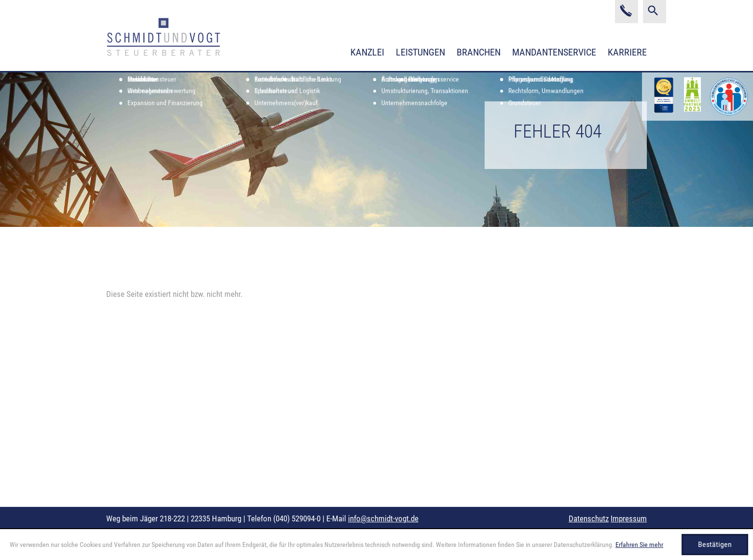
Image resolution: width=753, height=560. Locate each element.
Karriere (627, 52)
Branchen (479, 52)
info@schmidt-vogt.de (383, 518)
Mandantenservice (554, 52)
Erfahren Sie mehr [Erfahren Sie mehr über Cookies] (639, 545)
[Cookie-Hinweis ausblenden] (715, 545)
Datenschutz (589, 518)
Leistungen (420, 52)
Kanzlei (367, 52)
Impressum (629, 518)
